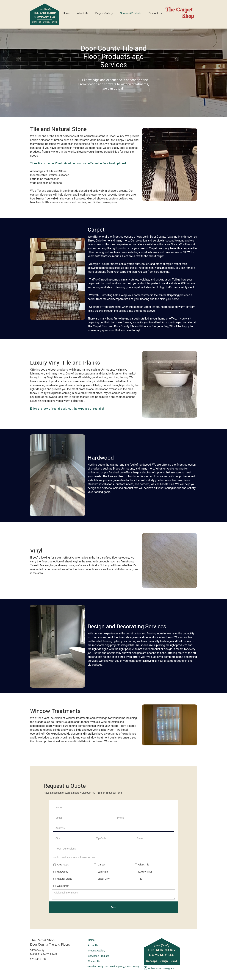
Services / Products (99, 956)
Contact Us (155, 13)
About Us (83, 13)
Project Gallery (104, 13)
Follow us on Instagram (161, 968)
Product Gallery (96, 951)
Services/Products (131, 13)
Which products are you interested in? (74, 857)
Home (66, 13)
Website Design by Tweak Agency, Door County (113, 967)
